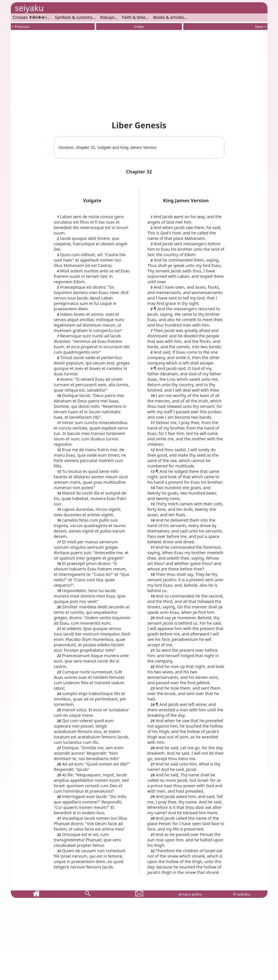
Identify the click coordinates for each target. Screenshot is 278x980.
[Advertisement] (139, 74)
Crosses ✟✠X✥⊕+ (30, 17)
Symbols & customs (74, 17)
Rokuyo (107, 17)
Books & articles (169, 17)
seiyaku (29, 8)
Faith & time (134, 17)
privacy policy (190, 894)
